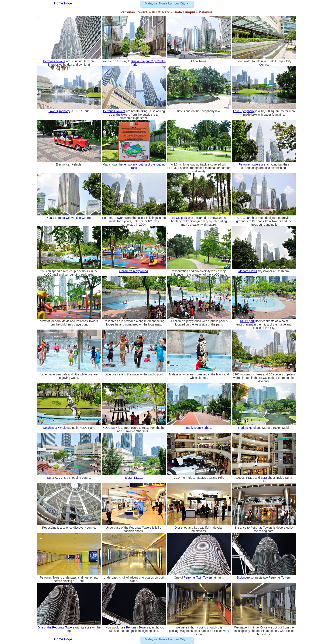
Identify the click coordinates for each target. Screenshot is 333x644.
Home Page (63, 639)
